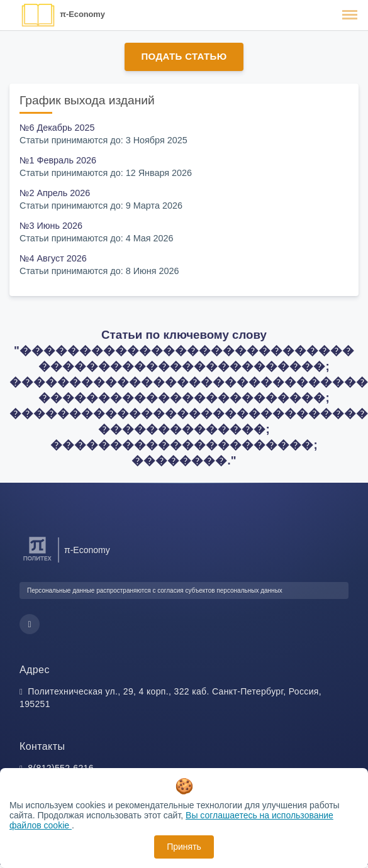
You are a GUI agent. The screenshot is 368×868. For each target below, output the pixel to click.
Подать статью (184, 56)
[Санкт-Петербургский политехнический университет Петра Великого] (37, 561)
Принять (184, 847)
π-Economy (82, 14)
